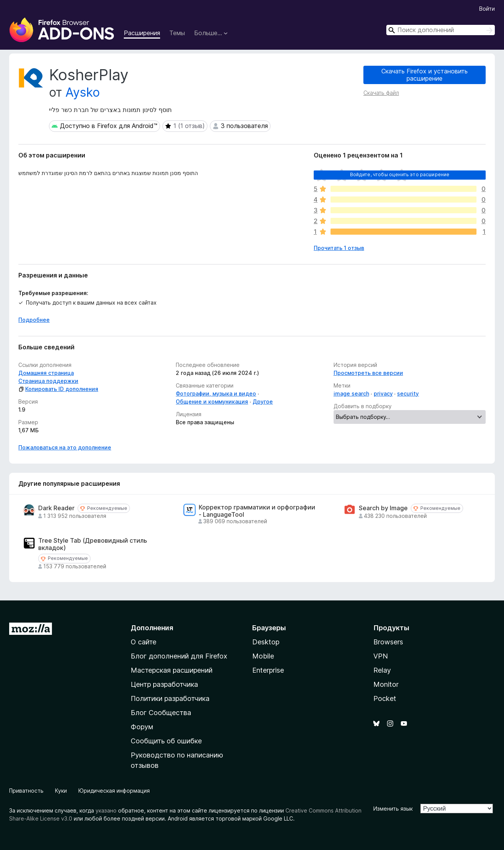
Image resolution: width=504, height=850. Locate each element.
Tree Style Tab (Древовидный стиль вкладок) (93, 544)
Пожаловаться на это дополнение (65, 447)
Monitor (386, 684)
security (408, 393)
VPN (381, 656)
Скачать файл (381, 93)
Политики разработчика (170, 698)
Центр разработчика (164, 684)
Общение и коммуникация (212, 401)
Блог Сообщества (161, 713)
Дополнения (152, 628)
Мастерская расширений (172, 670)
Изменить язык (393, 809)
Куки (61, 791)
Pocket (385, 698)
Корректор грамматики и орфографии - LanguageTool (257, 511)
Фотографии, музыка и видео (216, 393)
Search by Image (383, 508)
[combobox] (441, 30)
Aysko (83, 92)
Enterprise (268, 670)
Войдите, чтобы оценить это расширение (400, 174)
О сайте (143, 642)
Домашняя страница (46, 373)
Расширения (142, 33)
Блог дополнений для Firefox (179, 656)
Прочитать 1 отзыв (339, 248)
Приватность (26, 791)
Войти (487, 9)
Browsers (388, 642)
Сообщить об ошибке (166, 741)
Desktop (266, 642)
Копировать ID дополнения (58, 389)
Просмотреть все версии (368, 373)
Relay (382, 670)
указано (106, 810)
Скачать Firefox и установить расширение (425, 75)
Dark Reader (56, 508)
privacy (383, 393)
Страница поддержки (48, 381)
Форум (142, 727)
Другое (263, 401)
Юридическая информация (114, 791)
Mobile (263, 656)
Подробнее (34, 320)
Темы (177, 33)
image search (351, 393)
